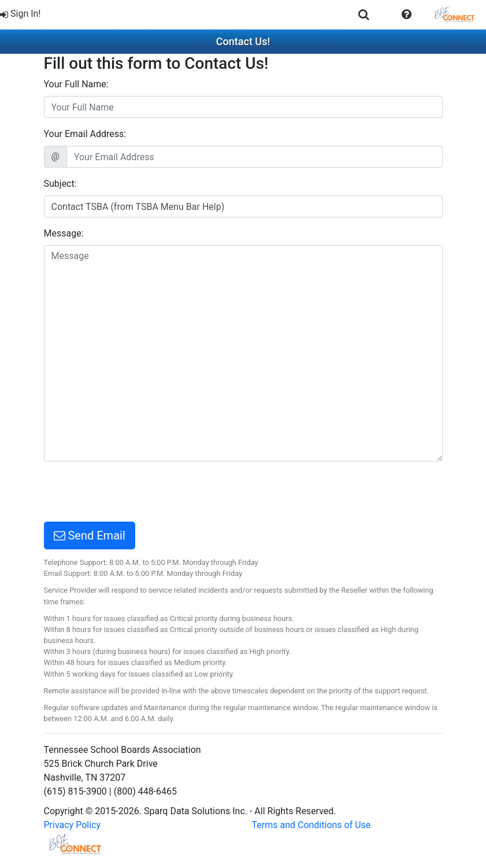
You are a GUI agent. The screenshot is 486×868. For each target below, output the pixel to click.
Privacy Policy (73, 825)
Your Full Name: (76, 84)
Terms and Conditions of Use (311, 825)
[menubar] (243, 14)
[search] (364, 14)
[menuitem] (22, 14)
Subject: (60, 184)
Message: (64, 233)
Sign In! (21, 14)
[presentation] (132, 493)
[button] (407, 14)
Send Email (90, 535)
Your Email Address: (85, 134)
